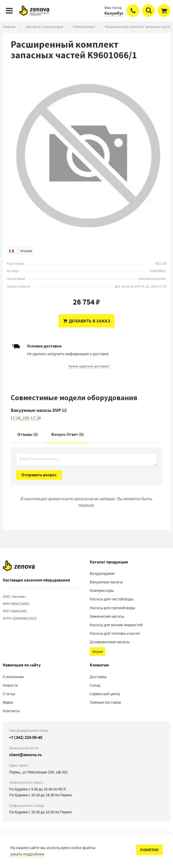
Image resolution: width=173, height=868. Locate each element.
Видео (8, 702)
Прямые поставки (105, 702)
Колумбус (114, 13)
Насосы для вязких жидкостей (116, 625)
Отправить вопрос (39, 475)
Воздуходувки (102, 574)
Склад (95, 685)
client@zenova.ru (25, 755)
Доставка (98, 677)
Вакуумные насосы (106, 582)
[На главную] (19, 566)
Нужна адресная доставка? (89, 366)
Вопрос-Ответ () (68, 434)
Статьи (9, 694)
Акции (98, 652)
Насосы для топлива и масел (115, 633)
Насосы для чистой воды (111, 599)
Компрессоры (102, 591)
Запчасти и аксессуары (44, 27)
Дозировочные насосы (110, 642)
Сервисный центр (105, 694)
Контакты (11, 711)
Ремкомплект (84, 27)
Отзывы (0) (28, 434)
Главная (9, 27)
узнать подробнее (27, 854)
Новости (10, 685)
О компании (13, 677)
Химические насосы (107, 616)
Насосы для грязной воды (112, 608)
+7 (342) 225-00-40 (26, 737)
